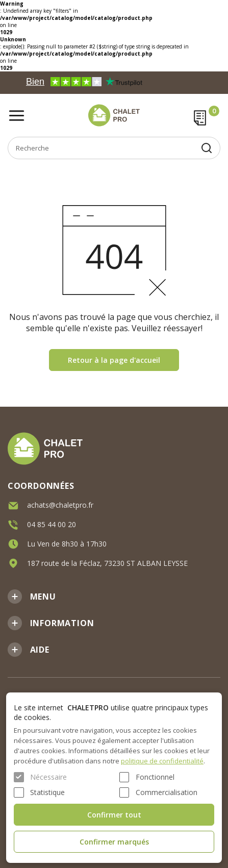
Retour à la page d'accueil (114, 360)
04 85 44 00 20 (52, 524)
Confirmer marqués (114, 842)
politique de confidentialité (162, 761)
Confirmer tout (114, 815)
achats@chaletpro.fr (60, 505)
